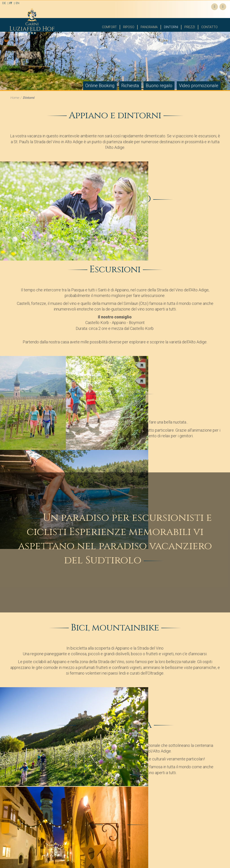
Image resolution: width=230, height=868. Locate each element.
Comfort (109, 27)
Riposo (129, 27)
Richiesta (130, 86)
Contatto (209, 27)
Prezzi (190, 27)
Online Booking (100, 86)
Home (15, 98)
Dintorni (171, 27)
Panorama (149, 27)
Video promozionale (199, 86)
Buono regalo (159, 86)
